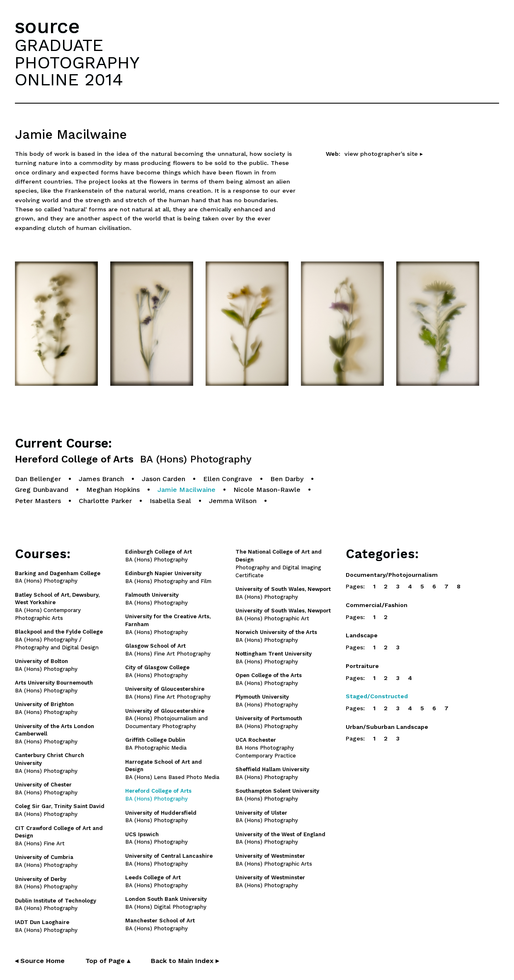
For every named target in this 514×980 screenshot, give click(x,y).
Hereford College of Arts (133, 459)
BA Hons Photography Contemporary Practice (266, 748)
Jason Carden (164, 479)
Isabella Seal (170, 501)
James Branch (101, 479)
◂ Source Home (40, 961)
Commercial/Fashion (377, 605)
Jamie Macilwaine (187, 490)
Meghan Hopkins (113, 490)
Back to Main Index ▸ (185, 961)
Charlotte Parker (105, 501)
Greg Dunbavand (42, 490)
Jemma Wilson (233, 501)
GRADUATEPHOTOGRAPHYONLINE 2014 (77, 62)
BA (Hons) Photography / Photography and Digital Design (59, 640)
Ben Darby (287, 479)
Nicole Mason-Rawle (267, 490)
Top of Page (108, 961)
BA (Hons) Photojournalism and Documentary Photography (166, 719)
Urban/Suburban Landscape (387, 727)
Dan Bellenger (38, 479)
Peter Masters (38, 501)
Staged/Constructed (377, 696)
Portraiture (362, 666)
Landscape (362, 635)
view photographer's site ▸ (384, 154)
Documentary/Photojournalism (392, 575)
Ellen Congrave (228, 479)
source (47, 26)
